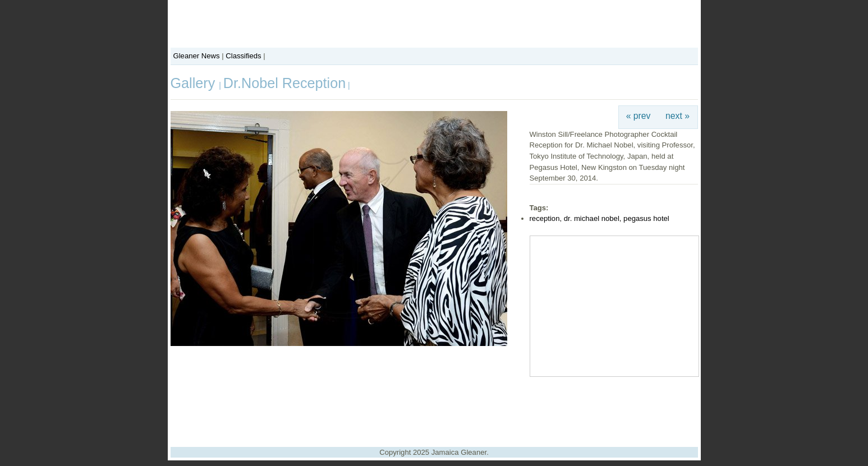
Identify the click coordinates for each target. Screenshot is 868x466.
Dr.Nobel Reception (284, 83)
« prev (639, 116)
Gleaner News (197, 56)
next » (678, 116)
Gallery (195, 83)
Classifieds (243, 56)
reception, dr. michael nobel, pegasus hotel (600, 218)
